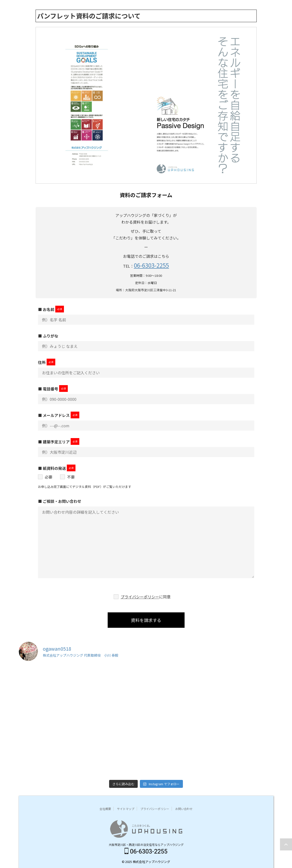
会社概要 (105, 808)
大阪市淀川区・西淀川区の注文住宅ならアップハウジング (146, 844)
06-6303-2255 (151, 265)
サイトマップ (126, 808)
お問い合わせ (184, 808)
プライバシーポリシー (140, 597)
